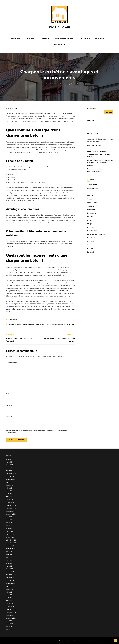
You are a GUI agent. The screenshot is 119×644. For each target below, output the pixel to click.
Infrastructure (92, 231)
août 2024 (9, 517)
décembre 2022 (11, 575)
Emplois (90, 217)
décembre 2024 (11, 506)
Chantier (90, 196)
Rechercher (92, 109)
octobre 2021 (10, 616)
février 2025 (10, 500)
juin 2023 (9, 558)
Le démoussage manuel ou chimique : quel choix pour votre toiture (99, 154)
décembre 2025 (11, 471)
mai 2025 (9, 491)
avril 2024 (9, 529)
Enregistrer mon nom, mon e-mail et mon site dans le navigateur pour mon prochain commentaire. (37, 431)
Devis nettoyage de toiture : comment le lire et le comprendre (99, 147)
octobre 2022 (10, 581)
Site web (9, 417)
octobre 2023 (10, 546)
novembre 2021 (11, 613)
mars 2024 (9, 532)
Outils (89, 245)
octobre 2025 (10, 477)
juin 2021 (9, 627)
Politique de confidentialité (65, 640)
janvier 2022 (10, 607)
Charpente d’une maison (16, 325)
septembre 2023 (11, 549)
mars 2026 (9, 462)
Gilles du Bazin (13, 109)
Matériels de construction (64, 39)
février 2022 (10, 604)
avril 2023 (9, 564)
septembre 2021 (11, 618)
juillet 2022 (10, 590)
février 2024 (10, 535)
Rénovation (31, 39)
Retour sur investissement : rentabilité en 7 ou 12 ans (97, 170)
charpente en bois (36, 198)
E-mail (9, 406)
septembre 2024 (11, 514)
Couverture (45, 39)
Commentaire (11, 363)
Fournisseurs (92, 227)
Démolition (91, 210)
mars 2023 (9, 566)
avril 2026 (9, 459)
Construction (16, 39)
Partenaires (59, 45)
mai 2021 (9, 630)
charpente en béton (31, 325)
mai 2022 (9, 595)
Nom (8, 394)
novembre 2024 (11, 509)
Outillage (91, 242)
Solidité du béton (69, 325)
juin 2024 (9, 523)
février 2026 (10, 465)
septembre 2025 (11, 480)
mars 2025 (9, 497)
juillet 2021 (9, 624)
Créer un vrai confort (44, 325)
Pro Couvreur (60, 27)
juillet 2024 (10, 520)
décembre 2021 (11, 610)
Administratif (92, 185)
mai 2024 (9, 526)
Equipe (90, 224)
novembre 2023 (11, 543)
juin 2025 (9, 488)
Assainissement (93, 192)
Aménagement (85, 39)
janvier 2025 (10, 503)
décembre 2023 (11, 540)
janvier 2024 (10, 538)
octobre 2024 (10, 511)
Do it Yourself (100, 39)
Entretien (91, 220)
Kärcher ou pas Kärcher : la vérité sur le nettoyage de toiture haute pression (100, 163)
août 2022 (9, 587)
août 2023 (9, 552)
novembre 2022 (11, 578)
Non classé (46, 84)
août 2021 (9, 621)
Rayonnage (91, 249)
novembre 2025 (11, 474)
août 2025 (9, 483)
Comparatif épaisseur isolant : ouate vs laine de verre (100, 141)
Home (39, 84)
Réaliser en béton (57, 325)
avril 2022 (9, 598)
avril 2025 (9, 494)
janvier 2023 (10, 572)
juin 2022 (9, 592)
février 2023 (10, 569)
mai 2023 (9, 561)
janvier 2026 (10, 468)
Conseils (90, 199)
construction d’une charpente (37, 215)
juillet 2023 (10, 555)
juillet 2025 (10, 485)
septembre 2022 (11, 584)
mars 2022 (9, 601)
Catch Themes (95, 640)
